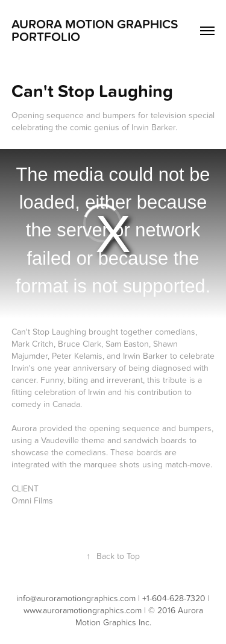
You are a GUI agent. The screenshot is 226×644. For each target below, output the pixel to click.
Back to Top (113, 556)
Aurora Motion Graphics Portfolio (95, 31)
